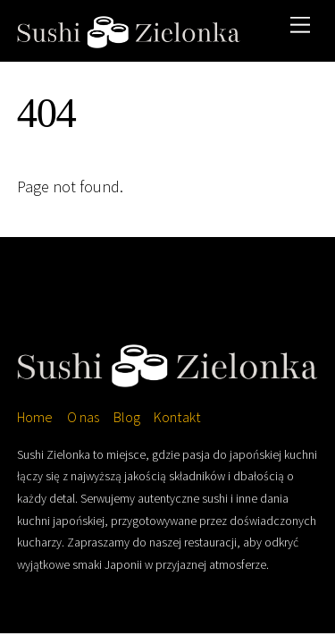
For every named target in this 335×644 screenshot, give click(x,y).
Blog (127, 417)
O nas (83, 417)
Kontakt (177, 417)
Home (35, 417)
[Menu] (300, 25)
